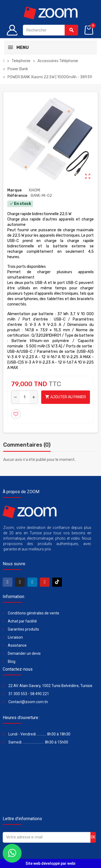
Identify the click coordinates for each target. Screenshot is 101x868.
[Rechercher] (50, 30)
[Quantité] (25, 397)
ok (93, 837)
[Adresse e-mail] (47, 837)
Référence (17, 196)
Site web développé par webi (50, 863)
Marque (14, 190)
